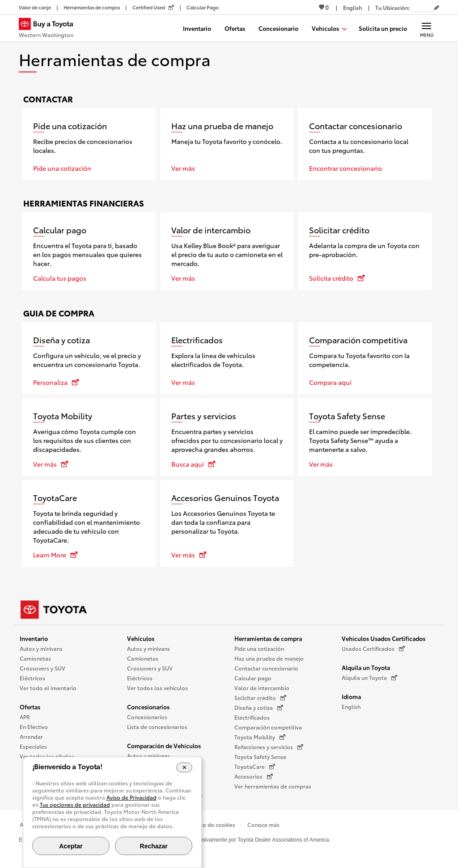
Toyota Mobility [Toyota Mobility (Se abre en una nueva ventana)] (260, 737)
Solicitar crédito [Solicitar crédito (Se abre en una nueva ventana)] (260, 698)
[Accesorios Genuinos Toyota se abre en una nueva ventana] (227, 523)
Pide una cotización (259, 648)
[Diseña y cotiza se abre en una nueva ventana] (89, 358)
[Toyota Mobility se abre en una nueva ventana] (89, 437)
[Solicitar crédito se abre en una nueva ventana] (365, 251)
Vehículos (141, 638)
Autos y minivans (41, 648)
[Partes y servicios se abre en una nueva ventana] (227, 437)
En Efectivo (34, 727)
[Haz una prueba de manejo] (227, 144)
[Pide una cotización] (89, 144)
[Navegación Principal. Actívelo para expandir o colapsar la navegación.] (426, 28)
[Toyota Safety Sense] (365, 437)
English (351, 706)
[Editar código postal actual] (437, 8)
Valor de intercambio (262, 688)
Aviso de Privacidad (131, 797)
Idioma (351, 696)
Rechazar (154, 846)
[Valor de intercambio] (227, 251)
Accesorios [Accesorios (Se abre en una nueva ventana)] (254, 776)
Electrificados (252, 717)
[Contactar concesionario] (365, 144)
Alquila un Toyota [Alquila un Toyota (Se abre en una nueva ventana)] (369, 678)
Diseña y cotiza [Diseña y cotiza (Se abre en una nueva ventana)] (259, 708)
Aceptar (71, 846)
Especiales (33, 746)
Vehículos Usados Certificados (384, 638)
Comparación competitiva (268, 727)
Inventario (34, 638)
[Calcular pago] (89, 251)
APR (25, 717)
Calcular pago (253, 678)
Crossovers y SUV (42, 668)
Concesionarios (148, 707)
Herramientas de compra (268, 638)
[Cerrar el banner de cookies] (184, 767)
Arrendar (31, 736)
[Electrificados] (227, 358)
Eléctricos (32, 678)
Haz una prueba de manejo (269, 658)
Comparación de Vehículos (164, 746)
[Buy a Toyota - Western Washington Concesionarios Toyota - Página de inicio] (50, 29)
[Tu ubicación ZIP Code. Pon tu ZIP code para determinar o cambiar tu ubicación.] (423, 7)
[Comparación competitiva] (365, 358)
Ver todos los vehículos (157, 688)
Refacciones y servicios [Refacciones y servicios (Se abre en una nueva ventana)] (269, 747)
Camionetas (35, 658)
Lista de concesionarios (157, 727)
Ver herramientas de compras (273, 786)
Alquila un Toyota (366, 667)
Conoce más (263, 824)
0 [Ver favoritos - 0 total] (324, 7)
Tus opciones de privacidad (75, 804)
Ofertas (30, 707)
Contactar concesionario (266, 668)
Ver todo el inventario (48, 688)
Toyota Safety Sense (260, 756)
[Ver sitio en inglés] (352, 7)
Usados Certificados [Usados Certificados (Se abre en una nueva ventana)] (373, 649)
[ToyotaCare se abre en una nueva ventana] (89, 523)
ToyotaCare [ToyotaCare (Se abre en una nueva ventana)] (255, 767)
